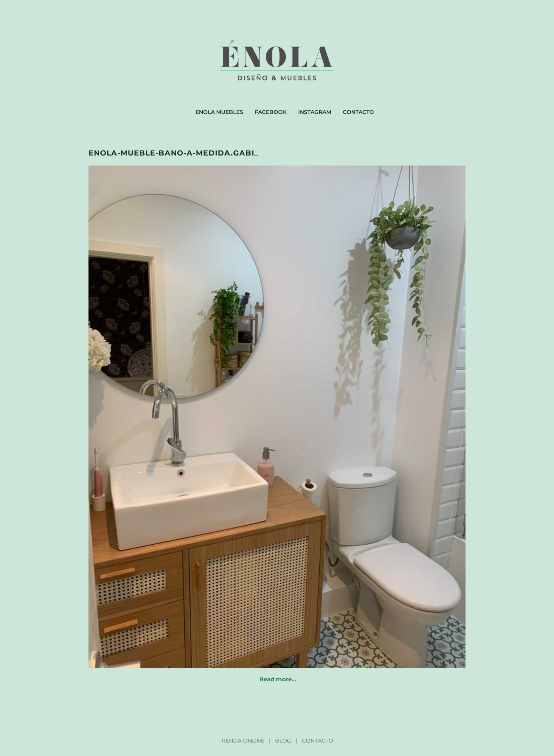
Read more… (278, 679)
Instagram (315, 112)
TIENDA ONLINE (243, 741)
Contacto (358, 112)
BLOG (283, 741)
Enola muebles (219, 112)
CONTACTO (318, 741)
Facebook (271, 112)
